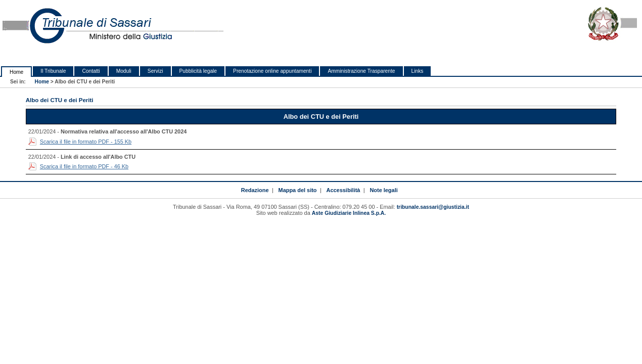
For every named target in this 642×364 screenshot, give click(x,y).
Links (418, 71)
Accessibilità (343, 190)
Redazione (255, 190)
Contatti (91, 71)
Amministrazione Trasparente (361, 71)
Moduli (124, 71)
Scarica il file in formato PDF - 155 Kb (86, 142)
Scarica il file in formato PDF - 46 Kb (84, 166)
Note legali (383, 190)
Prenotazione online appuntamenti (272, 71)
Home (16, 72)
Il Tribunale (53, 71)
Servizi (155, 71)
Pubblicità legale (198, 71)
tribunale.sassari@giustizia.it (433, 207)
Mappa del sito (298, 190)
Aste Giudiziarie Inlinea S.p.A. (349, 213)
